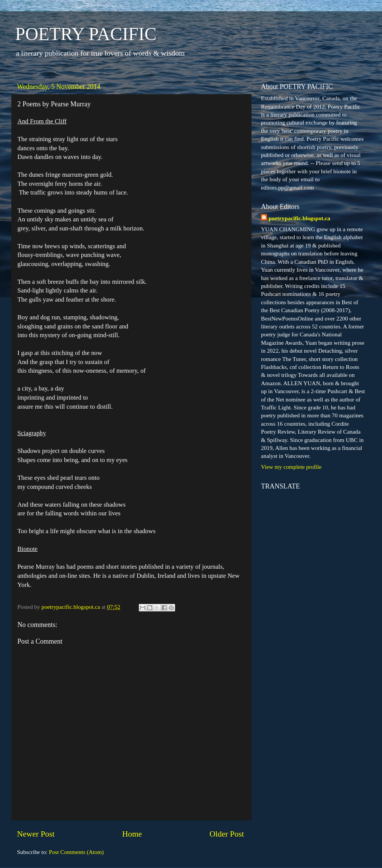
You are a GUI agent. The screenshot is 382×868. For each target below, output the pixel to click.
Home (132, 834)
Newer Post (36, 834)
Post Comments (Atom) (76, 852)
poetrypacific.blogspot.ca (299, 218)
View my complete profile (291, 467)
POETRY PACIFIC (86, 34)
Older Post (227, 834)
